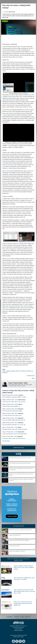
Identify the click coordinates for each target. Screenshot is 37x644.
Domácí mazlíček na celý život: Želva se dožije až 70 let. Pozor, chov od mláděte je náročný (24, 567)
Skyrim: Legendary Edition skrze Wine (14, 306)
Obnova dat (21, 559)
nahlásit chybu (31, 376)
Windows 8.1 (30, 371)
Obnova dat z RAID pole (13, 559)
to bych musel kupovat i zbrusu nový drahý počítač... (15, 434)
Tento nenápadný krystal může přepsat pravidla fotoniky (20, 463)
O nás (22, 617)
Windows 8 (24, 371)
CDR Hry (18, 454)
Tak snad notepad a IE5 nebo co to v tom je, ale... (14, 425)
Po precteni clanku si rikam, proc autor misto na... (14, 438)
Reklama (28, 617)
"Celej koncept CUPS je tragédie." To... (12, 406)
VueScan (27, 180)
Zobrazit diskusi (6, 441)
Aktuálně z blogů (18, 526)
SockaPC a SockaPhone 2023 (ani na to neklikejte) (19, 541)
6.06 (9, 343)
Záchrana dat (27, 559)
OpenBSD (10, 348)
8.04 (13, 343)
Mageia (8, 371)
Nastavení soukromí (18, 630)
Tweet (33, 378)
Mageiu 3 (10, 147)
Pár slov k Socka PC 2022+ (14, 546)
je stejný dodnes (9, 113)
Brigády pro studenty (18, 560)
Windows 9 (5, 373)
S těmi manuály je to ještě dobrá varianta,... (13, 411)
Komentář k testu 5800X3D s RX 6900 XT (17, 551)
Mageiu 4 (21, 147)
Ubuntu (14, 62)
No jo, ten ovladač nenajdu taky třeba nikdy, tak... (14, 420)
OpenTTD (22, 304)
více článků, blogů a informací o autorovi (17, 386)
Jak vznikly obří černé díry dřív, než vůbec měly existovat (20, 458)
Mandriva (18, 371)
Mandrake (13, 371)
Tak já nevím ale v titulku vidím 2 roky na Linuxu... (14, 402)
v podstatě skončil (22, 244)
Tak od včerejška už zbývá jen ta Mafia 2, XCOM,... (15, 397)
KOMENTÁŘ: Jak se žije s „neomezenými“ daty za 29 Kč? (20, 530)
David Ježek (12, 12)
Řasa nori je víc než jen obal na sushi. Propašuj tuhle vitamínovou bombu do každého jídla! (23, 603)
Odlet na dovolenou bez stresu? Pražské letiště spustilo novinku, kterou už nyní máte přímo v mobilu (24, 591)
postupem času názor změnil (9, 165)
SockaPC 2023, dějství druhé (15, 535)
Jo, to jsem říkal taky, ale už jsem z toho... (12, 415)
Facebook (10, 617)
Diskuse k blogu (8, 390)
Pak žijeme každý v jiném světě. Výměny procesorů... (15, 429)
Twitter (17, 617)
